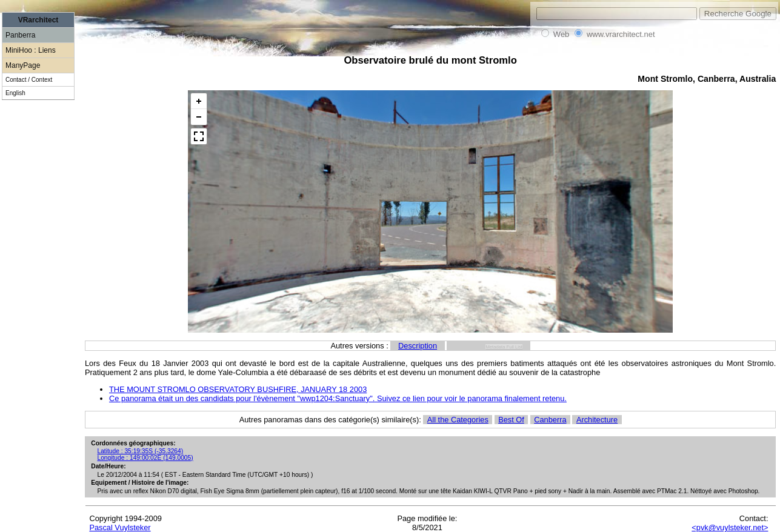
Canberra (550, 420)
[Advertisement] (38, 315)
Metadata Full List (504, 347)
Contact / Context (29, 80)
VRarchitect (38, 20)
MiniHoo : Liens (31, 50)
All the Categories (458, 420)
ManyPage (23, 65)
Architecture (597, 420)
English (15, 93)
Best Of (511, 420)
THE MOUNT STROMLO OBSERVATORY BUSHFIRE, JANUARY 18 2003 (238, 389)
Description (418, 346)
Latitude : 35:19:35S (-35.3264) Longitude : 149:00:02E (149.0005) (145, 454)
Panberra (20, 35)
